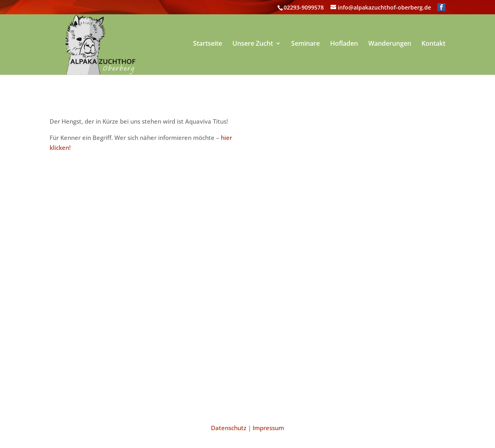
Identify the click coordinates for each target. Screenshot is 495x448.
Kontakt (433, 44)
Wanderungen (390, 44)
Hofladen (344, 44)
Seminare (306, 44)
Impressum (268, 428)
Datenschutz (229, 428)
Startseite (208, 44)
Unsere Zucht (253, 44)
